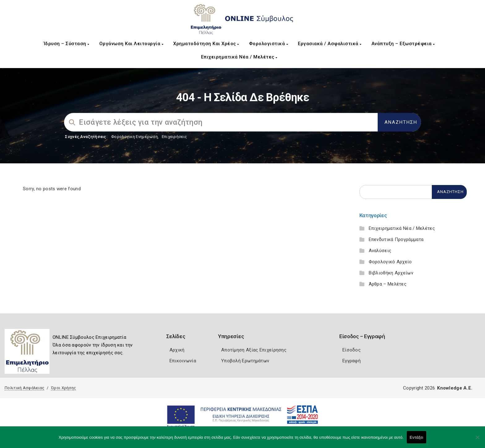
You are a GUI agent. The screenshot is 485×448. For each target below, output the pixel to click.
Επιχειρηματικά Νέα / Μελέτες (239, 57)
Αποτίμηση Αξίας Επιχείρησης (254, 350)
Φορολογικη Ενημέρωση (134, 137)
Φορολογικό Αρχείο (390, 262)
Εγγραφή (352, 361)
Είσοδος (352, 350)
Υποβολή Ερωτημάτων (245, 361)
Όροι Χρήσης (63, 388)
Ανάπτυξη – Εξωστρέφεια (403, 44)
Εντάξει (417, 437)
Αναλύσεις (380, 251)
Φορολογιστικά (269, 44)
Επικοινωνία (183, 361)
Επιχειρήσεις (174, 137)
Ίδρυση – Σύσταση (67, 44)
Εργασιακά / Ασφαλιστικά (330, 44)
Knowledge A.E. (455, 388)
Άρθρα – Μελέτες (388, 284)
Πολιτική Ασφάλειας (24, 388)
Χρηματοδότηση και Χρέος (206, 44)
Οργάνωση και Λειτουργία (131, 44)
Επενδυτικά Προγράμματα (396, 239)
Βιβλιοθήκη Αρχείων (391, 273)
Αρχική (177, 350)
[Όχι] (477, 440)
